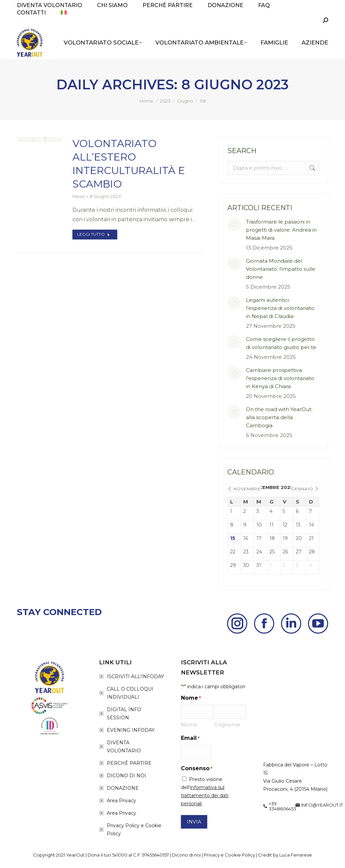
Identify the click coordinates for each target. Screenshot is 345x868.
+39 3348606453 (283, 806)
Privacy (212, 855)
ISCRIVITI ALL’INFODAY (135, 676)
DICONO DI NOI (127, 776)
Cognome (227, 725)
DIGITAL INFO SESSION (124, 714)
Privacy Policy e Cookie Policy (134, 830)
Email (190, 738)
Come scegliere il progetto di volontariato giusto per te (281, 343)
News (79, 196)
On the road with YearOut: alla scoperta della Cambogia (279, 417)
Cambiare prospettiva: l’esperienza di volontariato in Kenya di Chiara (280, 378)
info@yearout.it (322, 805)
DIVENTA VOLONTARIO (124, 747)
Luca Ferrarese (296, 855)
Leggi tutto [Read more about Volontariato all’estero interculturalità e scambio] (93, 234)
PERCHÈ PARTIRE (129, 763)
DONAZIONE (123, 788)
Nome (189, 725)
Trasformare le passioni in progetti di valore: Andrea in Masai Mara (281, 230)
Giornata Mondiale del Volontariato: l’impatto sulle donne (281, 269)
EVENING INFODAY (131, 730)
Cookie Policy (240, 855)
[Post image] (234, 225)
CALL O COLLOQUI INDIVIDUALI (130, 693)
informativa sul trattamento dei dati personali (205, 795)
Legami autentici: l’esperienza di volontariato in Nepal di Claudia (280, 308)
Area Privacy (121, 801)
